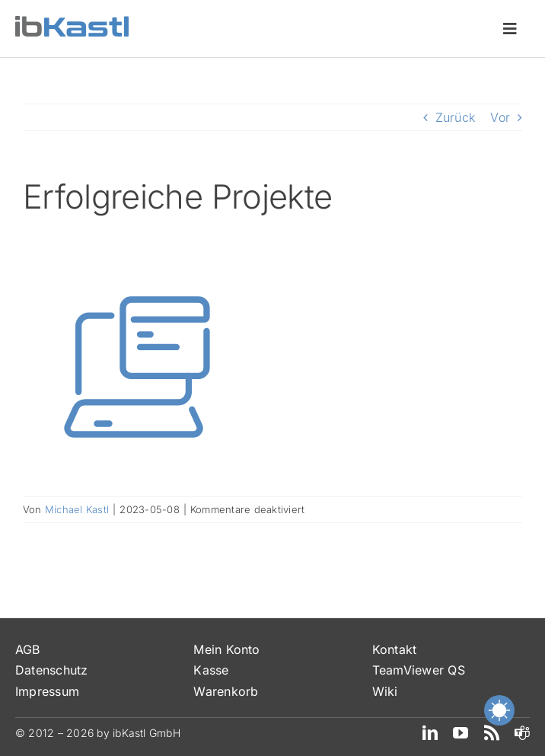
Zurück (455, 117)
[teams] (522, 733)
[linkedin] (430, 733)
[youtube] (461, 733)
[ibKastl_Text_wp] (72, 22)
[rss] (492, 733)
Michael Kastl (77, 509)
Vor (500, 117)
